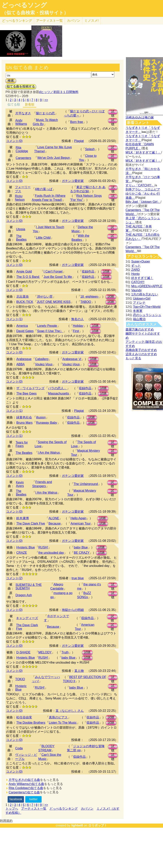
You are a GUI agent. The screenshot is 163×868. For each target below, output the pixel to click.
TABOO (86, 302)
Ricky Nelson (20, 198)
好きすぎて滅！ (142, 278)
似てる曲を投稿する (21, 86)
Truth (65, 652)
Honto (135, 274)
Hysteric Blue (25, 547)
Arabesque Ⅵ (72, 359)
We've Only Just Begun (54, 158)
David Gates (25, 331)
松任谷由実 (24, 717)
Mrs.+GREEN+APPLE (147, 286)
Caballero (42, 359)
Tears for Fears (22, 444)
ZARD (136, 270)
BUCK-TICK (25, 302)
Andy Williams (21, 122)
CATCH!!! (138, 282)
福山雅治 (139, 319)
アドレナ (139, 303)
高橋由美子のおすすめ (141, 350)
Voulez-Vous (44, 364)
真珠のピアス (58, 717)
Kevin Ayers (20, 484)
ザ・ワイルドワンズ (30, 388)
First (76, 331)
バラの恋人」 (57, 388)
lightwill (77, 825)
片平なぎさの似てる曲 (24, 780)
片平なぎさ (23, 113)
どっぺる (17, 21)
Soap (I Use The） (50, 331)
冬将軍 (138, 311)
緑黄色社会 (24, 417)
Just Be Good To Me (58, 277)
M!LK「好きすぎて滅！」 (143, 152)
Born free (76, 122)
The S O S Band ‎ (28, 277)
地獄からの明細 (73, 610)
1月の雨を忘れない (145, 294)
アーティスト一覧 (34, 809)
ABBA (20, 364)
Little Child (43, 238)
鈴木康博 (23, 518)
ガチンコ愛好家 (73, 181)
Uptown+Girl (142, 299)
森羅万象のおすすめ (140, 329)
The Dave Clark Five (31, 523)
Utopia (21, 229)
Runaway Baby (47, 423)
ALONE (54, 518)
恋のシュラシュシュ (147, 315)
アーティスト (49, 21)
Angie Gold (24, 271)
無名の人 (77, 319)
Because (55, 523)
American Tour (81, 523)
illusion (41, 417)
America (22, 326)
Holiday (78, 326)
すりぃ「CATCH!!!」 (140, 185)
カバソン (74, 21)
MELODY (45, 652)
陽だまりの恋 (45, 113)
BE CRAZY (82, 553)
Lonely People (47, 326)
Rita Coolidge (22, 149)
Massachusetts (59, 393)
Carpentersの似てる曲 (24, 792)
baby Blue (81, 547)
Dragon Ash (24, 595)
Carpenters (23, 158)
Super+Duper (141, 261)
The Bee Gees (26, 393)
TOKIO (20, 679)
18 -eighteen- (90, 297)
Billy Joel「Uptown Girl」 (143, 202)
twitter (33, 799)
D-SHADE (23, 652)
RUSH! (43, 547)
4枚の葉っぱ (44, 189)
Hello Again (78, 518)
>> (46, 100)
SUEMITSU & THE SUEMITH (29, 587)
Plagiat (79, 141)
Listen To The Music (63, 723)
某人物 (79, 671)
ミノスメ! (92, 21)
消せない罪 (45, 297)
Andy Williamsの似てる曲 (26, 784)
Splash (90, 149)
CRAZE (22, 553)
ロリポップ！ (98, 825)
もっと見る (133, 358)
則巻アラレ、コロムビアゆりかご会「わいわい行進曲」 (143, 194)
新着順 (30, 104)
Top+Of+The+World (147, 307)
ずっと (136, 266)
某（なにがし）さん (70, 711)
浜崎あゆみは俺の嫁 (140, 117)
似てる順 (14, 104)
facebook (16, 799)
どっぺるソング (24, 5)
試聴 (113, 112)
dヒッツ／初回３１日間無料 (59, 92)
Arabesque (24, 359)
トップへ (12, 809)
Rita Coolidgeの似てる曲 (26, 788)
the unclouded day (51, 553)
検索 (11, 81)
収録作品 (88, 271)
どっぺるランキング (64, 809)
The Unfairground (86, 484)
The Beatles (21, 238)
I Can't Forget (53, 271)
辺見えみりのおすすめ (141, 354)
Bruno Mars (24, 423)
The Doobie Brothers (31, 723)
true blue (78, 578)
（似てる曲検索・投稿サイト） (35, 13)
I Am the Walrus (49, 453)
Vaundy (136, 290)
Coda (19, 748)
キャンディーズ (27, 618)
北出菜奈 (23, 297)
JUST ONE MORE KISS (54, 302)
